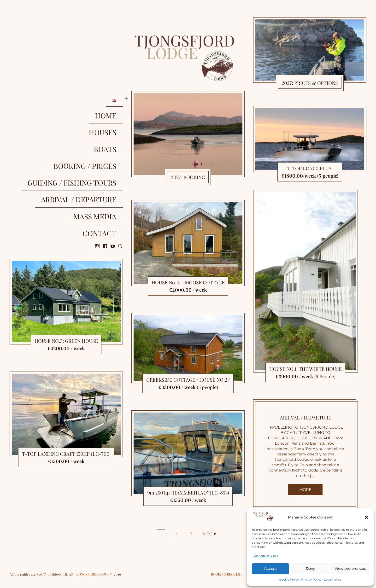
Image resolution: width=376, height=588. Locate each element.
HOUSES (109, 116)
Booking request (227, 574)
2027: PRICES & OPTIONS (310, 83)
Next (208, 534)
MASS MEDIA (101, 166)
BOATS (112, 126)
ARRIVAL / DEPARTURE (85, 156)
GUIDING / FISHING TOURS (78, 146)
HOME (112, 105)
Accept (270, 568)
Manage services (266, 556)
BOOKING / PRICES (91, 136)
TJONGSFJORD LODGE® (94, 574)
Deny (310, 568)
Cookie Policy (289, 579)
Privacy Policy (311, 579)
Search (120, 186)
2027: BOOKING (188, 177)
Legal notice (333, 579)
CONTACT (106, 176)
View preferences (350, 568)
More (305, 490)
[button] (366, 517)
